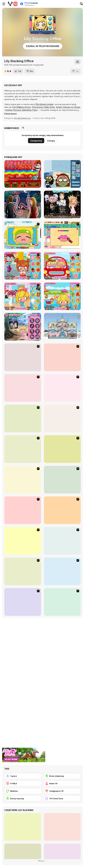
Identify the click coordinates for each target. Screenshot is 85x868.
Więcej (43, 861)
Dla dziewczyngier (45, 104)
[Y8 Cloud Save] (62, 798)
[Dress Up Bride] (62, 418)
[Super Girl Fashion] (62, 541)
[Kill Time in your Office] (62, 174)
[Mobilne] (23, 791)
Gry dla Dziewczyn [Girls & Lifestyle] (22, 118)
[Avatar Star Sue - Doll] (23, 388)
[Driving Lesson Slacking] (62, 266)
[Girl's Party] (62, 510)
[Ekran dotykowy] (62, 776)
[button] (10, 113)
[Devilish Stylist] (62, 204)
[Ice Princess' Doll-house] (62, 327)
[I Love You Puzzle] (62, 357)
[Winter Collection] (23, 571)
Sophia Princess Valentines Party (21, 110)
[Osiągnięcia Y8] (62, 791)
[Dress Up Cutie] (23, 418)
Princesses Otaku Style (43, 107)
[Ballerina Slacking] (62, 235)
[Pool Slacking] (62, 296)
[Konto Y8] (62, 783)
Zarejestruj (36, 141)
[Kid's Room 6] (23, 510)
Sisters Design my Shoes (68, 107)
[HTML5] (23, 783)
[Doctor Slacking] (23, 296)
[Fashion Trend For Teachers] (23, 541)
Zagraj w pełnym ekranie (43, 46)
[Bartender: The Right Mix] (23, 174)
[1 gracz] (23, 776)
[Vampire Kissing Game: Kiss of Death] (23, 204)
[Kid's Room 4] (23, 449)
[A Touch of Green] (62, 449)
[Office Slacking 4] (23, 235)
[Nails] (23, 602)
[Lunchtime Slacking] (23, 327)
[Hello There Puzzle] (23, 357)
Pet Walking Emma (22, 107)
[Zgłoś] (76, 71)
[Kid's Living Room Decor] (23, 480)
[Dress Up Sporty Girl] (62, 602)
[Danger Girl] (62, 388)
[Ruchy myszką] (23, 798)
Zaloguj (51, 141)
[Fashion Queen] (62, 480)
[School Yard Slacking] (23, 266)
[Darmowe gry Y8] (13, 4)
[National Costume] (62, 571)
